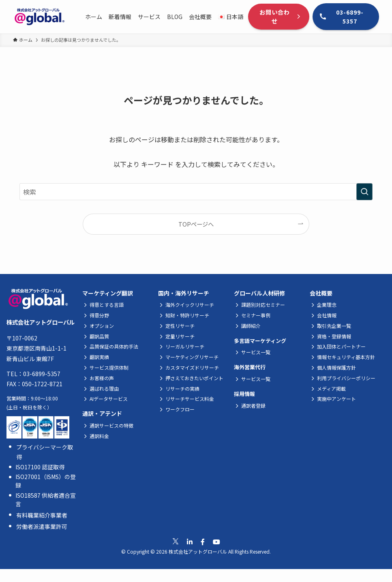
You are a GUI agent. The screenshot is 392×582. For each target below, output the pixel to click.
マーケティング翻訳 (108, 293)
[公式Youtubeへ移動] (216, 542)
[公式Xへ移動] (176, 541)
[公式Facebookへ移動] (203, 542)
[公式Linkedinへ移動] (190, 542)
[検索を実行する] (364, 192)
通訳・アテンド (102, 413)
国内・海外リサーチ (184, 293)
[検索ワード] (196, 192)
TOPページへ (196, 224)
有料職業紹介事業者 (42, 515)
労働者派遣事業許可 (42, 526)
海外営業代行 (250, 367)
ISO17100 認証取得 (40, 467)
